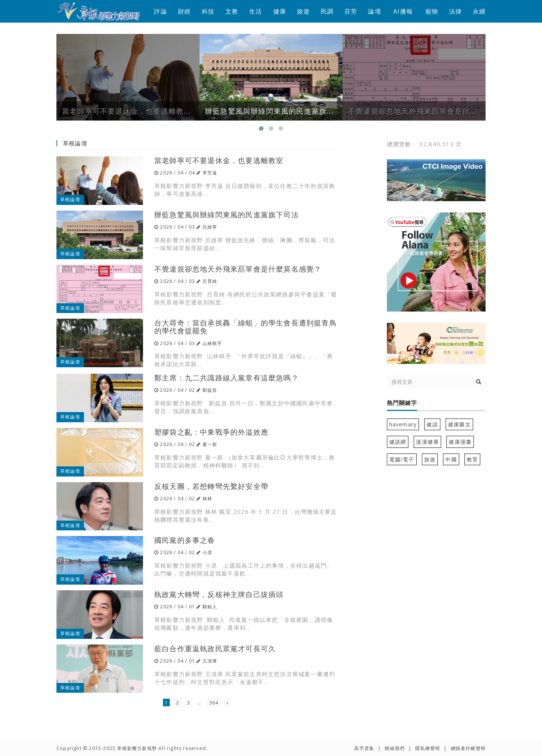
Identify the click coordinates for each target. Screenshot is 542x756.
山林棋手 (212, 343)
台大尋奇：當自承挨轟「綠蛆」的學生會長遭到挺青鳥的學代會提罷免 (246, 327)
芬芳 (351, 11)
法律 (455, 11)
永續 (479, 11)
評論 (160, 11)
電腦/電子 (402, 459)
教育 (472, 459)
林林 (207, 499)
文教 (232, 11)
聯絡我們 (395, 748)
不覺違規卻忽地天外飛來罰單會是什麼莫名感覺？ (238, 269)
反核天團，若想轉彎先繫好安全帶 (211, 486)
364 (214, 703)
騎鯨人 (210, 607)
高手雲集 (364, 748)
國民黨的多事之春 (185, 540)
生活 (256, 11)
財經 (184, 11)
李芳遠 (210, 173)
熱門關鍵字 (402, 403)
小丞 (207, 552)
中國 (451, 459)
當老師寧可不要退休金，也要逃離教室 (219, 160)
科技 (208, 11)
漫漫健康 (427, 442)
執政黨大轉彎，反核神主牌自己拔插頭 (219, 594)
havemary (403, 424)
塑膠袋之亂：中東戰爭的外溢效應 (211, 432)
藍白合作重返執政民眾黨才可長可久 (215, 648)
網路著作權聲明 (468, 748)
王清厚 (210, 661)
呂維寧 (210, 227)
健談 (432, 424)
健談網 (398, 442)
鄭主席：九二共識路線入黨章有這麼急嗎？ (227, 378)
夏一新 (210, 444)
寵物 (432, 11)
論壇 (375, 11)
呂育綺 (210, 281)
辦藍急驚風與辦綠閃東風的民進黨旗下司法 (227, 215)
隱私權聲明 (428, 748)
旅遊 (303, 11)
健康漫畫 (460, 442)
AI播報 (403, 11)
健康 (280, 11)
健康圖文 (459, 424)
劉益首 (210, 390)
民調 (327, 11)
